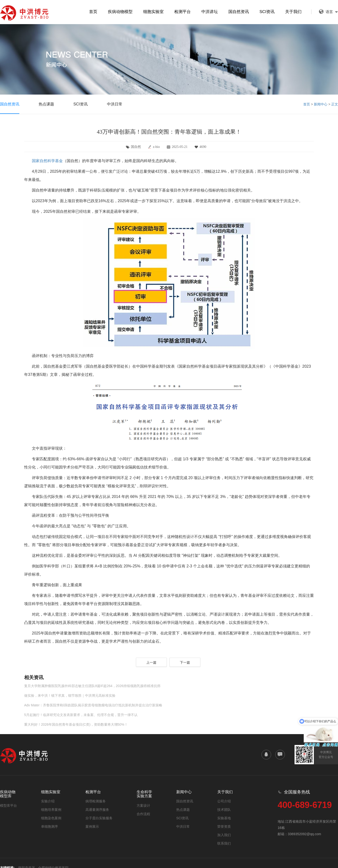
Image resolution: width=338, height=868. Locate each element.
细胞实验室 (153, 12)
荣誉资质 (224, 827)
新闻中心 (321, 104)
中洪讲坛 (210, 12)
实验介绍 (48, 801)
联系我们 (224, 843)
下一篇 (185, 662)
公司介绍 (224, 801)
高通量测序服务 (97, 810)
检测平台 (183, 12)
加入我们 (224, 835)
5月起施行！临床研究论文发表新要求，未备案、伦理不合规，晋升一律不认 (81, 715)
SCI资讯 (267, 12)
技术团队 (224, 810)
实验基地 (224, 818)
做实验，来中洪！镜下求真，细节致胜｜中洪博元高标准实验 (70, 696)
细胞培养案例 (51, 810)
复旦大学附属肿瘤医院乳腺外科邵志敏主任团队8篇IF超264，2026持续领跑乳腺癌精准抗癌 (92, 686)
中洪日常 (115, 104)
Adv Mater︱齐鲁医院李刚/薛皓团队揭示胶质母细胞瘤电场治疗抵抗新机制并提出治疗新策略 (93, 705)
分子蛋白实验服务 (99, 818)
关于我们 (293, 12)
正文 (335, 104)
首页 (93, 12)
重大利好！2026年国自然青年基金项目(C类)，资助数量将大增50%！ (76, 724)
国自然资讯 (239, 12)
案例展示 (92, 827)
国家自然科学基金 (47, 161)
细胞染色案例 (51, 818)
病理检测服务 (96, 801)
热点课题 (46, 104)
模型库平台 (8, 806)
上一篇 (151, 662)
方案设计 (143, 806)
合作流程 (143, 814)
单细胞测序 (49, 827)
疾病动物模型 (120, 12)
